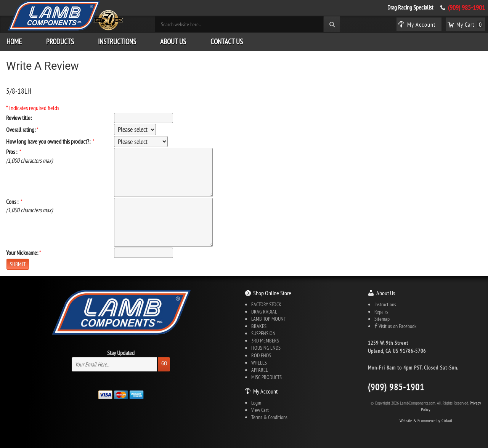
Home (14, 42)
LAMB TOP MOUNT (269, 319)
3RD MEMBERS (265, 341)
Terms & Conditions (269, 417)
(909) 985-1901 (466, 8)
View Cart (260, 410)
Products (60, 42)
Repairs (381, 312)
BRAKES (259, 326)
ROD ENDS (261, 355)
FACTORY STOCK (266, 304)
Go (164, 363)
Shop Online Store (272, 293)
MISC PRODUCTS (266, 377)
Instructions (117, 42)
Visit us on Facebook (395, 326)
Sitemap (382, 319)
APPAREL (260, 370)
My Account (265, 391)
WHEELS (259, 363)
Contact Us (227, 42)
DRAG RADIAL (264, 312)
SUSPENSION (263, 333)
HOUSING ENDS (266, 348)
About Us (173, 42)
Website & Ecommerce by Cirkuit (426, 420)
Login (256, 403)
